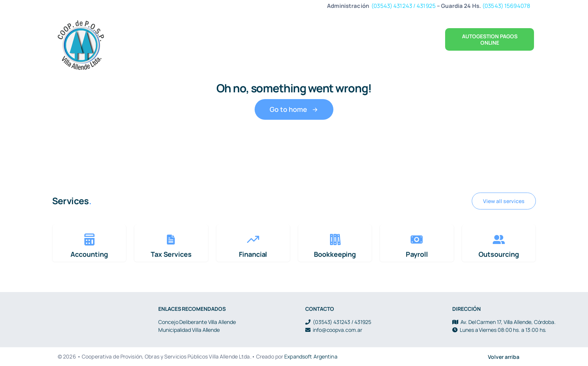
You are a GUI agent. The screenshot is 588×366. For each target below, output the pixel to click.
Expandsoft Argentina (311, 356)
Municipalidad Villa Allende (189, 330)
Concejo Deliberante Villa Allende (197, 322)
